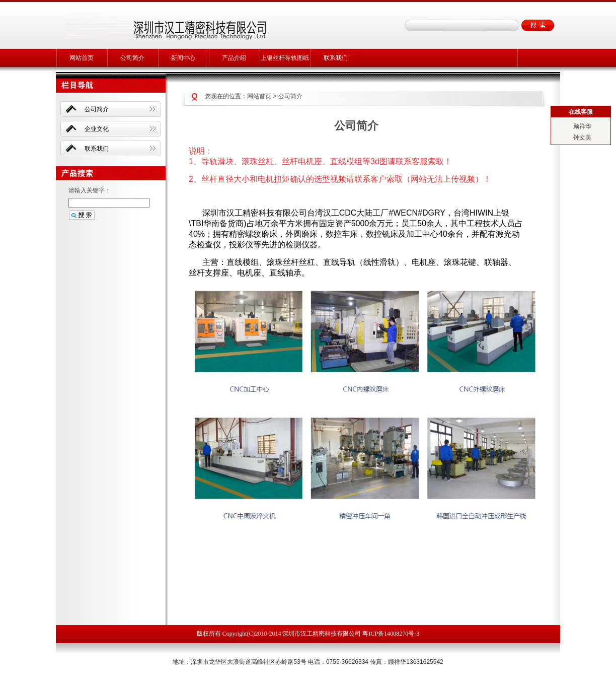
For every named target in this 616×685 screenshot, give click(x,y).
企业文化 (97, 129)
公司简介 (132, 58)
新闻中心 (183, 58)
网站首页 (82, 58)
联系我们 (336, 58)
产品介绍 (234, 58)
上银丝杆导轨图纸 (285, 58)
